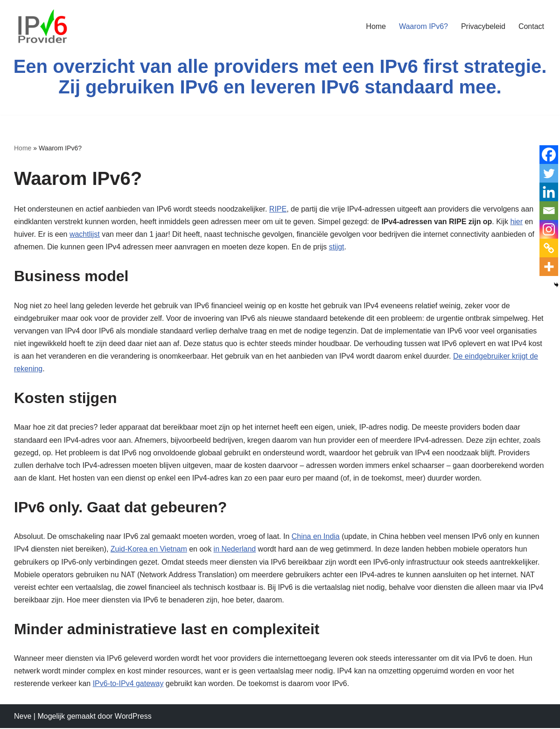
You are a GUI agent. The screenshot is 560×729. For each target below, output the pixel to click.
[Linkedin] (549, 192)
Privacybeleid (483, 26)
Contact (531, 26)
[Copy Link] (549, 248)
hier (517, 222)
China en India (316, 537)
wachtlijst (85, 234)
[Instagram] (549, 229)
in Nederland (235, 550)
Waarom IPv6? (423, 26)
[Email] (549, 211)
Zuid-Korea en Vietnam (149, 550)
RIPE (278, 209)
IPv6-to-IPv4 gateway (128, 685)
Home (376, 26)
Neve (23, 717)
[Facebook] (549, 155)
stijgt (337, 247)
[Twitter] (549, 173)
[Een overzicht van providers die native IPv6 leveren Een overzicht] (42, 26)
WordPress (133, 717)
